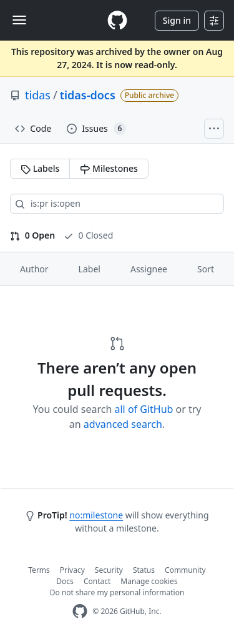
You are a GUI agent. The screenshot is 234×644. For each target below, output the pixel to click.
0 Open (32, 235)
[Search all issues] (117, 204)
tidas (38, 95)
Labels (40, 168)
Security (109, 570)
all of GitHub (144, 409)
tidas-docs (88, 95)
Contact (97, 581)
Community (185, 570)
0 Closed (88, 235)
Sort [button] (206, 269)
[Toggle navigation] (19, 20)
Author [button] (34, 269)
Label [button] (90, 269)
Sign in (177, 20)
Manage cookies (149, 581)
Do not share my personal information (117, 592)
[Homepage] (117, 20)
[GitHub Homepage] (80, 611)
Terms (39, 570)
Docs (65, 581)
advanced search (123, 424)
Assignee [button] (149, 269)
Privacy (72, 570)
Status (144, 570)
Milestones (109, 168)
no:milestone (96, 515)
